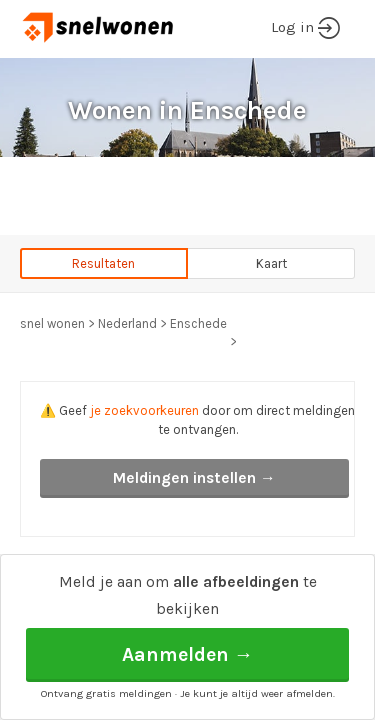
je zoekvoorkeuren (144, 410)
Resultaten (103, 263)
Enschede (198, 323)
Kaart (271, 263)
